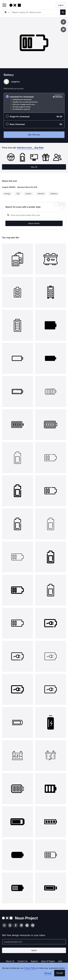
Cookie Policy (30, 968)
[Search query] (34, 215)
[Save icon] (63, 22)
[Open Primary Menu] (4, 5)
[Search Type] (6, 12)
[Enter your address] (34, 942)
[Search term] (35, 12)
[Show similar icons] (63, 30)
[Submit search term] (63, 12)
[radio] (34, 103)
